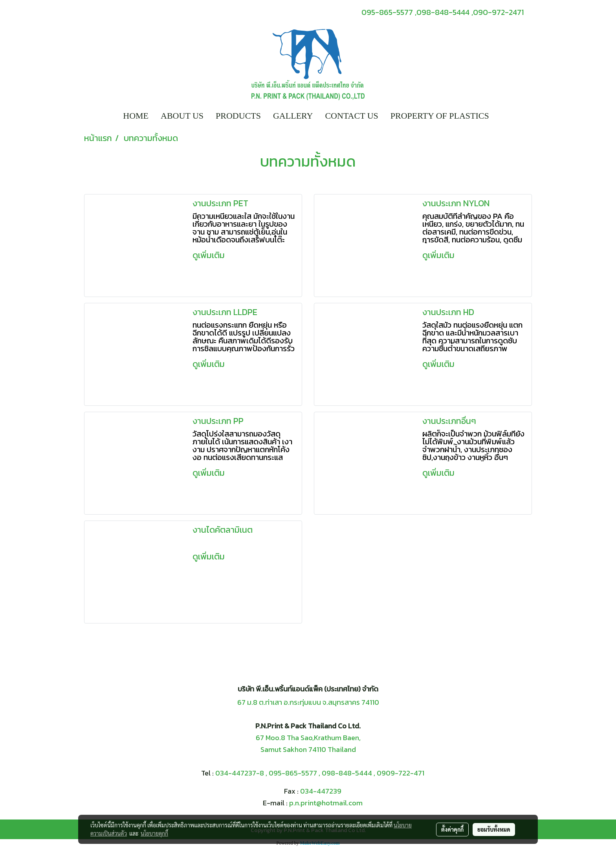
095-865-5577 (293, 773)
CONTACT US (351, 116)
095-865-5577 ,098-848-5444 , (417, 12)
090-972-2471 (498, 12)
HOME (136, 116)
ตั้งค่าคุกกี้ (452, 829)
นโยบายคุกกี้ (154, 833)
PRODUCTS (238, 116)
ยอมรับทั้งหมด (494, 829)
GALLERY (293, 116)
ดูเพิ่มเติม (210, 255)
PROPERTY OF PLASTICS (440, 116)
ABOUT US (182, 116)
